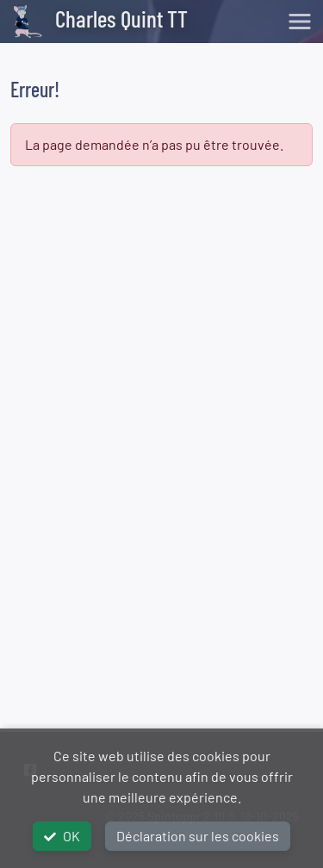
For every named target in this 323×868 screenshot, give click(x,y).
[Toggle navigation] (300, 22)
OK (62, 836)
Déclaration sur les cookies (198, 836)
